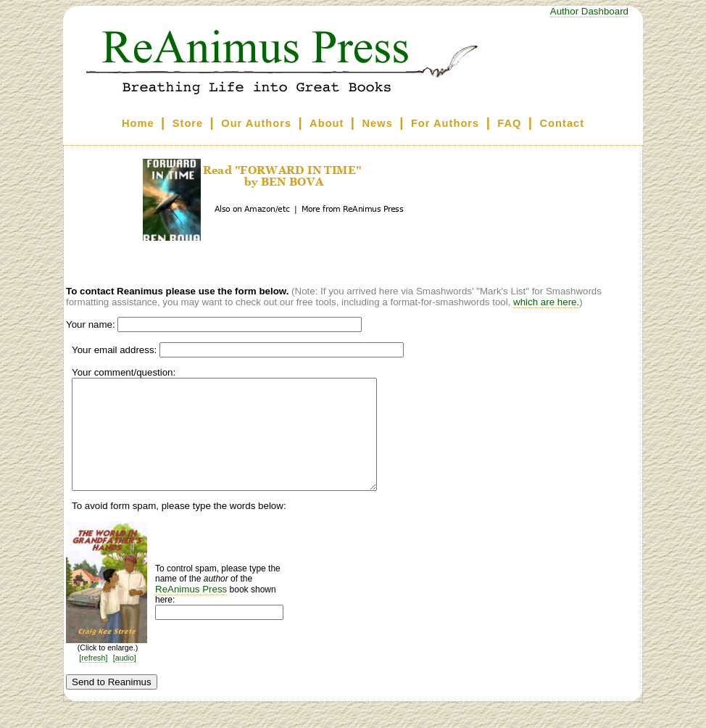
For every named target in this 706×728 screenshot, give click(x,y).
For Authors (445, 123)
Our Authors (256, 123)
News (378, 123)
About (327, 123)
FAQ (509, 123)
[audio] (125, 679)
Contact (562, 123)
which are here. (546, 302)
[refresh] (93, 679)
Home (138, 123)
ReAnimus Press (191, 611)
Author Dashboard (589, 11)
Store (188, 123)
